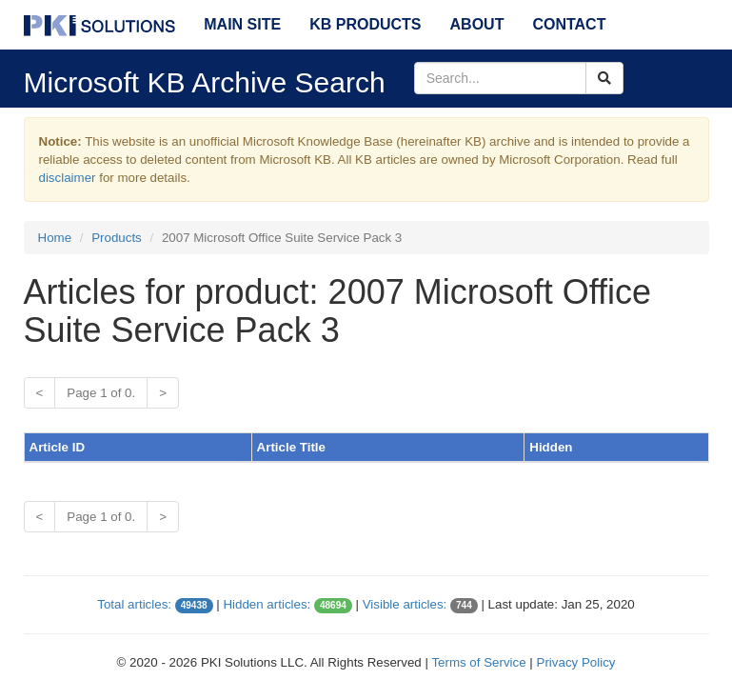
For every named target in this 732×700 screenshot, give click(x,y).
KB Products (365, 24)
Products (117, 238)
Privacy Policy (576, 662)
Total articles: (134, 604)
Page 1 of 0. (101, 393)
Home (55, 238)
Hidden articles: (267, 604)
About (477, 24)
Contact (569, 24)
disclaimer (68, 178)
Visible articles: (405, 604)
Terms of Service (478, 662)
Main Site (242, 24)
